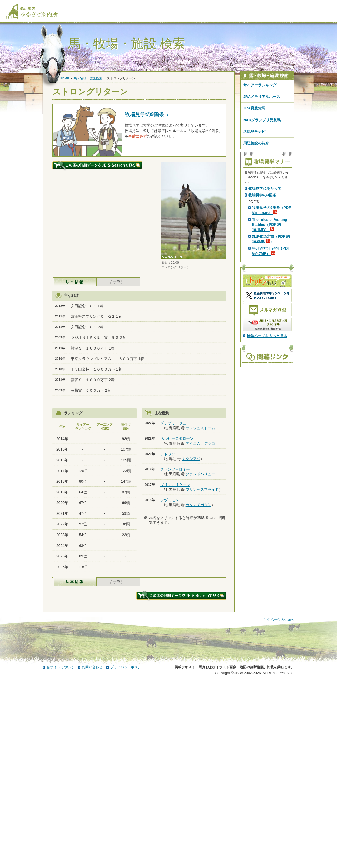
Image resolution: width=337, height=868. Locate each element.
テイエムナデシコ (200, 443)
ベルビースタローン (177, 438)
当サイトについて (60, 853)
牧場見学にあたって (265, 281)
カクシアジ (191, 459)
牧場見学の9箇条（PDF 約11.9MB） (271, 303)
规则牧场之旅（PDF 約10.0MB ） (271, 332)
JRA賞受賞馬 (254, 108)
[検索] (328, 5)
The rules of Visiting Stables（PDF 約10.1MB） (270, 317)
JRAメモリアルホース (262, 97)
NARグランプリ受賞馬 (262, 120)
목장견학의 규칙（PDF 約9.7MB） (271, 343)
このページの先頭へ (279, 805)
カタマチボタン (199, 505)
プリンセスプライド (202, 490)
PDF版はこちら (262, 233)
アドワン (168, 454)
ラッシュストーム (200, 428)
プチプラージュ (173, 423)
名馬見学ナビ (254, 132)
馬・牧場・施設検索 (88, 78)
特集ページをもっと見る (267, 428)
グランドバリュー (200, 474)
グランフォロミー (175, 469)
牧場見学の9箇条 (262, 288)
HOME (64, 78)
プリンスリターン (175, 485)
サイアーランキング (260, 85)
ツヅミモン (170, 500)
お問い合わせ (92, 853)
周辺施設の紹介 (256, 143)
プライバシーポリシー (127, 853)
